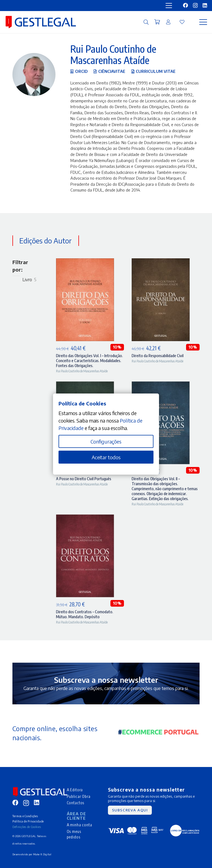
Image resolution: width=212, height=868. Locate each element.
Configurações (106, 441)
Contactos (76, 803)
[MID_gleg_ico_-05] (185, 831)
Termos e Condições (25, 816)
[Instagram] (195, 6)
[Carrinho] (157, 22)
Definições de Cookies (27, 827)
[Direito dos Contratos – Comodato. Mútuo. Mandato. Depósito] (85, 518)
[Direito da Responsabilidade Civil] (161, 262)
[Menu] (203, 22)
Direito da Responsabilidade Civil (158, 355)
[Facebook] (185, 5)
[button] (146, 22)
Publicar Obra (79, 796)
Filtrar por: (20, 266)
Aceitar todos (106, 457)
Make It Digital (42, 854)
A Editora (75, 790)
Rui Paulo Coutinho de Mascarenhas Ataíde (82, 371)
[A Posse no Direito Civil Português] (85, 385)
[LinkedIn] (205, 5)
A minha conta (79, 825)
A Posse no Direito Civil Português (84, 479)
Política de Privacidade (28, 821)
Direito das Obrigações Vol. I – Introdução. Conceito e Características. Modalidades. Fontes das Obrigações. (89, 360)
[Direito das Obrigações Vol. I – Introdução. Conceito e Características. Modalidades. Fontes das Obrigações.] (85, 262)
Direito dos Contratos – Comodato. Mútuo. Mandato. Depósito (85, 614)
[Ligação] (168, 22)
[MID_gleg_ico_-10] (41, 22)
